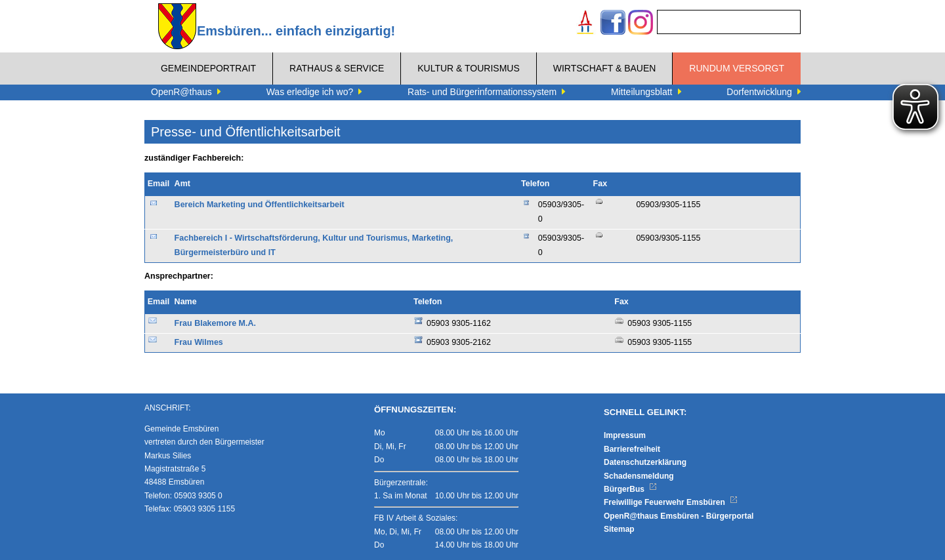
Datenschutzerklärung (645, 462)
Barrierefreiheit (632, 449)
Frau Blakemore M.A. (215, 323)
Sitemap (619, 529)
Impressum (625, 435)
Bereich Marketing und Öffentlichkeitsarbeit (260, 205)
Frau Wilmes (199, 342)
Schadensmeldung (639, 476)
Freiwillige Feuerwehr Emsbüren (671, 502)
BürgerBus (630, 489)
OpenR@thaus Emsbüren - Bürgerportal (679, 516)
